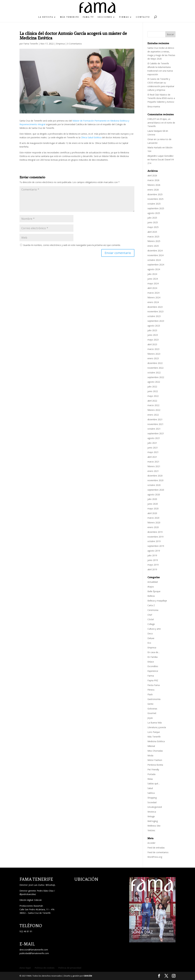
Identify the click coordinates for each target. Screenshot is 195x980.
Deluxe (151, 638)
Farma (151, 676)
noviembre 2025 (155, 199)
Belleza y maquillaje (157, 601)
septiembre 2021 (156, 433)
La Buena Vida (155, 723)
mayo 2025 (153, 227)
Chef (150, 615)
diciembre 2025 (155, 194)
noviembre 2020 (155, 480)
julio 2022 (152, 387)
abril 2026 (152, 175)
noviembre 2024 (155, 255)
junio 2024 (153, 279)
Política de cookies (45, 968)
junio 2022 (153, 391)
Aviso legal (25, 968)
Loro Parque (154, 732)
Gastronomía (154, 699)
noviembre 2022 (155, 368)
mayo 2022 (153, 396)
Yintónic (151, 830)
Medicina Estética (156, 741)
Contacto (143, 17)
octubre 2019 (154, 541)
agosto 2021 (154, 438)
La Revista (46, 17)
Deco (150, 634)
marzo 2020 (153, 518)
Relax (150, 779)
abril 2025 (152, 232)
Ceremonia (153, 610)
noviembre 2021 (155, 424)
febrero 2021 (154, 466)
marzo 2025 (153, 237)
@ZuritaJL (51, 885)
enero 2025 (153, 246)
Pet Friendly (153, 769)
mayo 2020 (153, 509)
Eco (149, 643)
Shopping (152, 798)
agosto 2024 (154, 269)
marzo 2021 (153, 462)
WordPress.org (155, 857)
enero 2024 (153, 302)
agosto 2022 (154, 382)
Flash (150, 694)
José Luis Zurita (36, 885)
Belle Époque (154, 591)
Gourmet (152, 713)
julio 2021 (152, 443)
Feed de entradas (156, 848)
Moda (150, 755)
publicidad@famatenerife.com (34, 953)
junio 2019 (153, 560)
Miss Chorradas (155, 751)
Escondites (153, 666)
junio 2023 (153, 335)
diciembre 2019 (155, 532)
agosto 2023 (154, 326)
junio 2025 (153, 222)
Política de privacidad (70, 968)
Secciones (105, 17)
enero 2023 (153, 358)
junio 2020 (153, 504)
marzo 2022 (153, 405)
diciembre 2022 (155, 363)
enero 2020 (153, 527)
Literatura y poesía (157, 727)
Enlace (151, 662)
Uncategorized (155, 807)
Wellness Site (154, 826)
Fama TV (88, 17)
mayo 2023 (153, 340)
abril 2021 (152, 457)
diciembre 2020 (155, 476)
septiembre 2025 (156, 208)
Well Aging (153, 821)
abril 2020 (152, 513)
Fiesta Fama (154, 685)
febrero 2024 (154, 297)
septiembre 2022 (156, 377)
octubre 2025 (154, 204)
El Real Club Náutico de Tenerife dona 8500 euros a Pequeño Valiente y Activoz (161, 98)
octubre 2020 (154, 485)
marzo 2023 (153, 349)
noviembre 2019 (155, 537)
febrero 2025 (154, 241)
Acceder (151, 843)
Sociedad (152, 802)
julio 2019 (152, 555)
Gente (150, 704)
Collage (151, 624)
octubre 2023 (154, 316)
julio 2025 (152, 218)
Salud (150, 788)
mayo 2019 (153, 565)
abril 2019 (152, 569)
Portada (151, 774)
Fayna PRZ (153, 680)
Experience (153, 671)
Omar (150, 139)
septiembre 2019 (156, 546)
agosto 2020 (154, 494)
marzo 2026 (153, 180)
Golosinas (152, 709)
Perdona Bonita (155, 765)
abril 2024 (152, 288)
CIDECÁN (88, 976)
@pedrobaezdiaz (28, 894)
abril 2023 (152, 344)
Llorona (151, 135)
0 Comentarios (74, 44)
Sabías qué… (154, 783)
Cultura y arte (154, 629)
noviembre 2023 (155, 311)
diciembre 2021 (155, 419)
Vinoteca (152, 812)
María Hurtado (155, 147)
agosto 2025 (154, 213)
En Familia (152, 657)
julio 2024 (152, 274)
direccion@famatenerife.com (34, 950)
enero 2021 (153, 471)
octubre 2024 (154, 260)
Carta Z (151, 605)
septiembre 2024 (156, 265)
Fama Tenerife (31, 44)
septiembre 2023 (156, 321)
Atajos (151, 587)
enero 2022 (153, 415)
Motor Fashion (155, 760)
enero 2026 (153, 190)
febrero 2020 (154, 523)
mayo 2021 (153, 452)
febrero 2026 (154, 185)
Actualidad (153, 582)
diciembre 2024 (155, 251)
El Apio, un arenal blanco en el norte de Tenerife (161, 123)
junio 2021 (153, 448)
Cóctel (151, 619)
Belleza (151, 596)
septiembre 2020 (156, 490)
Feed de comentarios (158, 852)
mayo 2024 (153, 283)
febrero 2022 (154, 410)
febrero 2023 (154, 354)
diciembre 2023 (155, 307)
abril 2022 (152, 401)
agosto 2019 (154, 551)
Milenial (151, 746)
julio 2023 (152, 330)
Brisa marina (154, 107)
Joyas (150, 718)
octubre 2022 (154, 373)
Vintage (151, 816)
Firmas (124, 17)
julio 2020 (152, 499)
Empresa (60, 44)
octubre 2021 (154, 429)
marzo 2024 (153, 293)
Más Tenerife (69, 17)
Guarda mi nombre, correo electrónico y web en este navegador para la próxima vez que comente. (72, 245)
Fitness (151, 690)
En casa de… (154, 652)
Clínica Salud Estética (91, 137)
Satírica (151, 793)
